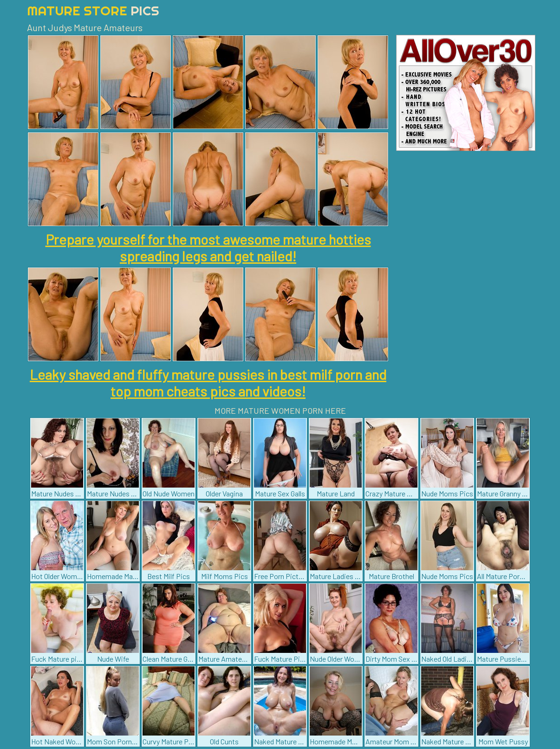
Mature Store (93, 10)
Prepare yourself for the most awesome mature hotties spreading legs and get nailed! (208, 247)
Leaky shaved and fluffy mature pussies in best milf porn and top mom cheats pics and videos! (208, 383)
